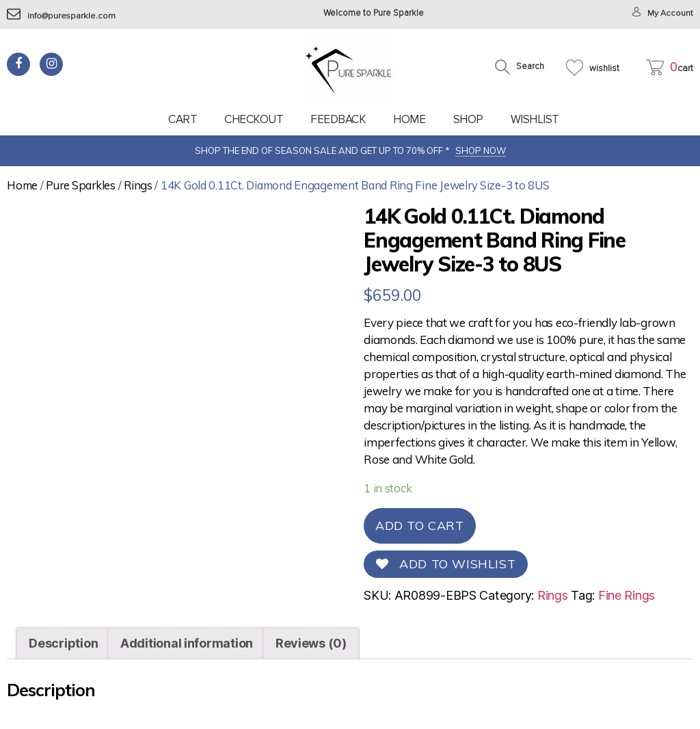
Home (409, 119)
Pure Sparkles (81, 185)
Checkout (254, 119)
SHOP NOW (481, 150)
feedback (338, 119)
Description (63, 643)
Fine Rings (627, 595)
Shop (468, 119)
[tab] (63, 643)
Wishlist (535, 119)
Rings (138, 185)
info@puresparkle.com (62, 16)
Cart (183, 119)
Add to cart (420, 526)
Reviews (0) (311, 643)
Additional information (187, 643)
